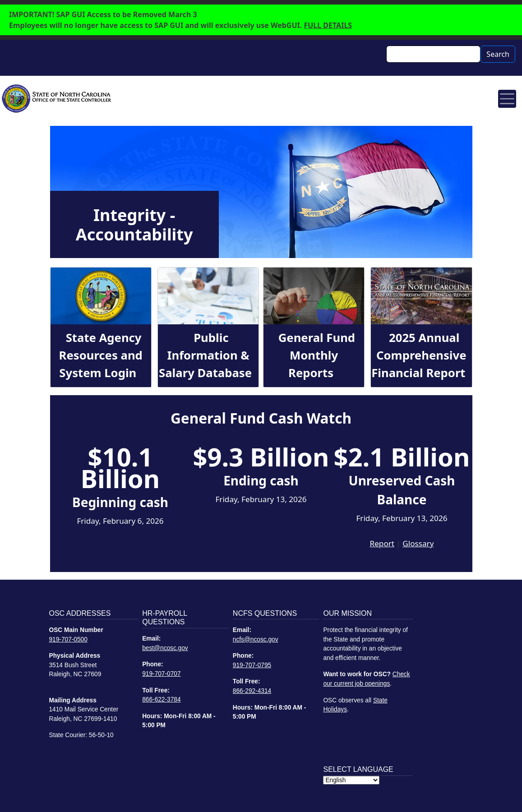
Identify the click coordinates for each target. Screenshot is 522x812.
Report (382, 543)
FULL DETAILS (328, 25)
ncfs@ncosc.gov (256, 639)
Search (498, 54)
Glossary (418, 543)
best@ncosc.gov (165, 648)
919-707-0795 (252, 665)
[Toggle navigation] (507, 99)
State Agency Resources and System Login (101, 355)
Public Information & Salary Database (205, 355)
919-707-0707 (161, 674)
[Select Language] (351, 780)
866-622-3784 (161, 699)
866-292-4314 (252, 691)
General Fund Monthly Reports (317, 355)
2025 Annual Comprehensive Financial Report (419, 355)
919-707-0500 (68, 639)
